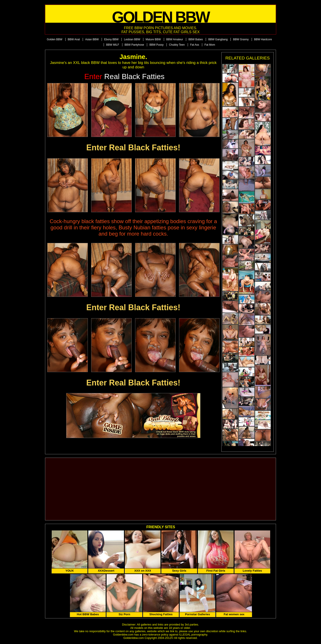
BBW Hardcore (263, 39)
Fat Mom (210, 45)
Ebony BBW (111, 39)
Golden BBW (55, 39)
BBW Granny (241, 39)
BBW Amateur (175, 39)
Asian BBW (92, 39)
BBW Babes (196, 39)
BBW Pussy (156, 45)
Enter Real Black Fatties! (133, 148)
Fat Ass (195, 45)
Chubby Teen (177, 45)
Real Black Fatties (124, 76)
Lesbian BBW (132, 39)
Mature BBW (153, 39)
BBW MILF (113, 45)
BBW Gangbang (218, 39)
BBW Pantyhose (134, 45)
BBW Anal (74, 39)
